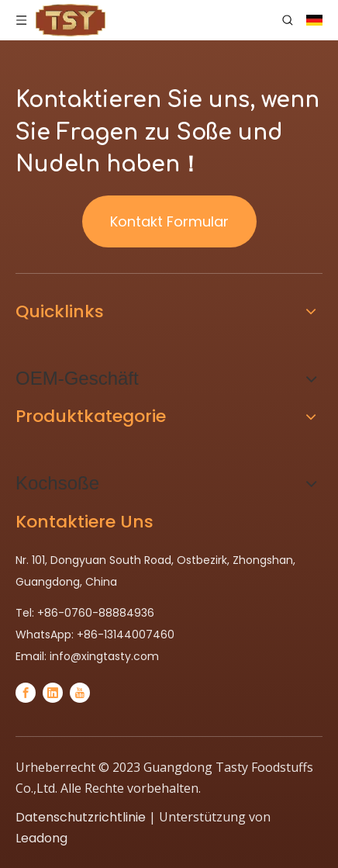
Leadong (41, 838)
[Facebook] (26, 693)
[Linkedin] (53, 693)
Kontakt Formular (169, 221)
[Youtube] (80, 693)
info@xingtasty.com (104, 656)
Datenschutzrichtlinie (81, 817)
